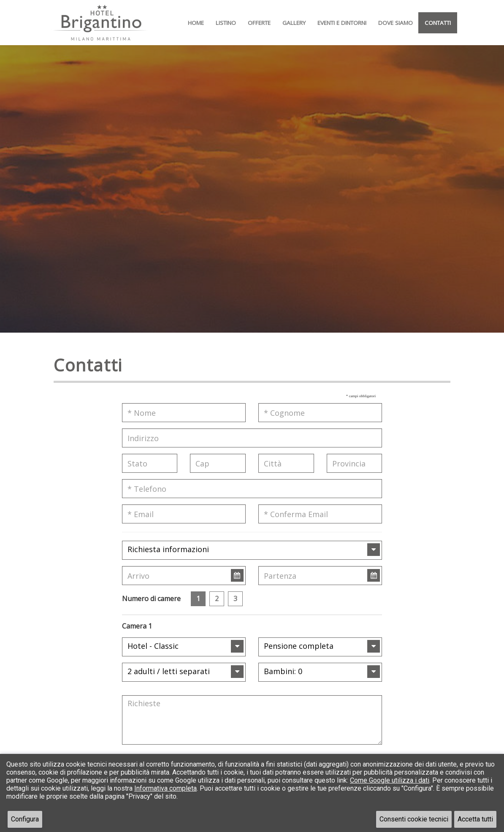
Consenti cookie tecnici (414, 819)
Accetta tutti (475, 819)
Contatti (438, 23)
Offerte (259, 23)
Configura (25, 819)
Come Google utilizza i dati (390, 780)
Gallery (294, 23)
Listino (226, 23)
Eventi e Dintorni (342, 23)
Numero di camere (151, 599)
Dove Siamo (396, 23)
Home (196, 23)
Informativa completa (165, 788)
